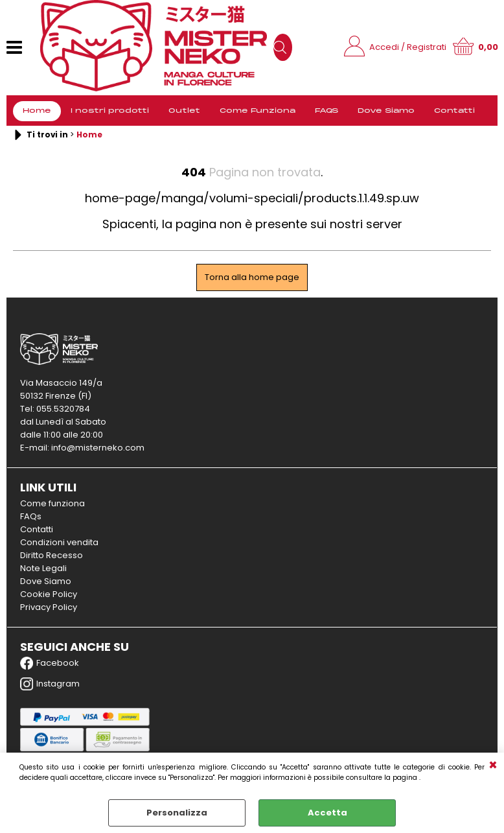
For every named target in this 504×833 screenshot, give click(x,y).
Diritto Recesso (52, 555)
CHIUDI (493, 766)
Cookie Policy (49, 594)
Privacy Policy (49, 607)
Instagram (50, 684)
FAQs (31, 516)
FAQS (326, 111)
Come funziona (52, 503)
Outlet (184, 111)
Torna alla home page (252, 277)
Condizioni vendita (59, 542)
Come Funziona (258, 111)
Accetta (327, 813)
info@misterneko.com (98, 448)
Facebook (50, 663)
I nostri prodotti (110, 111)
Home (37, 111)
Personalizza (177, 813)
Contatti (454, 111)
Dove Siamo (386, 111)
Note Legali (43, 568)
